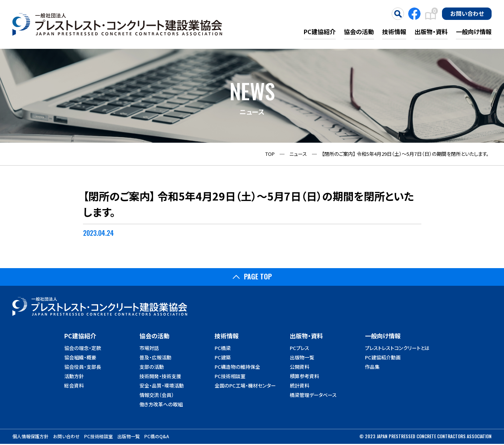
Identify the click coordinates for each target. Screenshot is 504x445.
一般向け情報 (474, 32)
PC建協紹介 (320, 32)
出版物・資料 (431, 32)
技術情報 (394, 32)
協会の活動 (359, 32)
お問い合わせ (467, 13)
